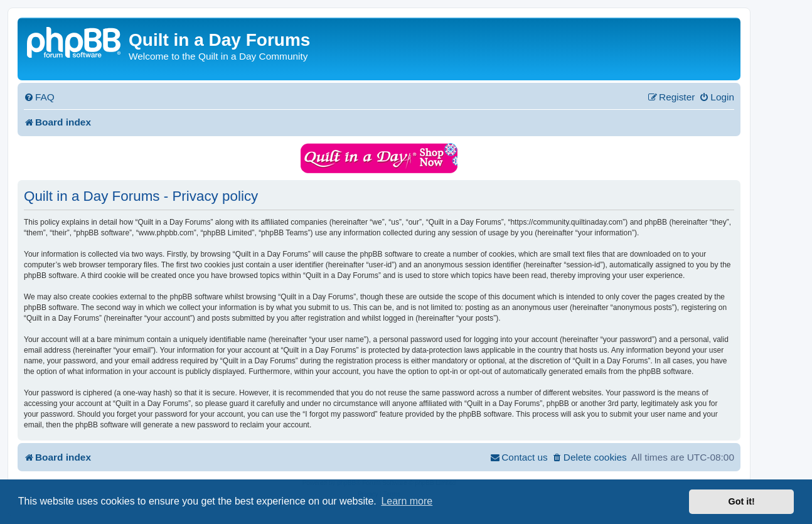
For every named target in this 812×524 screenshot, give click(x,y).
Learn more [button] (407, 501)
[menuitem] (39, 97)
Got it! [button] (742, 501)
